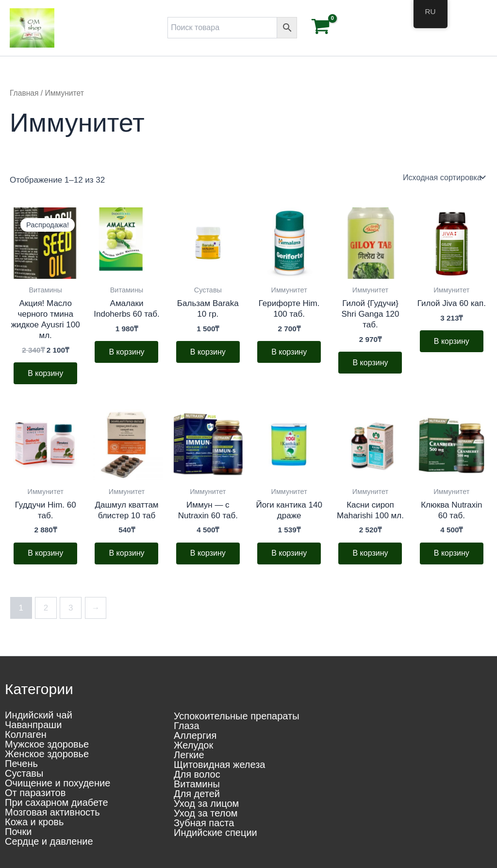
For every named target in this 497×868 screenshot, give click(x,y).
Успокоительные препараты (237, 716)
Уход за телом (206, 813)
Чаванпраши (33, 725)
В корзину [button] (45, 373)
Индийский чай (39, 715)
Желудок (193, 745)
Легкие (189, 755)
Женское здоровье (47, 754)
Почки (18, 832)
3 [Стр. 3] (71, 609)
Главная (24, 93)
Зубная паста (204, 823)
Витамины (197, 784)
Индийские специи (215, 833)
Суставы (24, 773)
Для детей (197, 794)
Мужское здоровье (47, 744)
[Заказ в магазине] (444, 177)
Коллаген (26, 734)
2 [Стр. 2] (46, 609)
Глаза (187, 726)
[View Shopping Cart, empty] (321, 28)
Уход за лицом (206, 803)
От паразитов (35, 793)
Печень (21, 764)
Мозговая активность (52, 812)
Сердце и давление (49, 841)
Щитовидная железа (220, 765)
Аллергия (195, 735)
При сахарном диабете (57, 802)
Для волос (197, 774)
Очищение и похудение (58, 783)
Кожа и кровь (34, 822)
